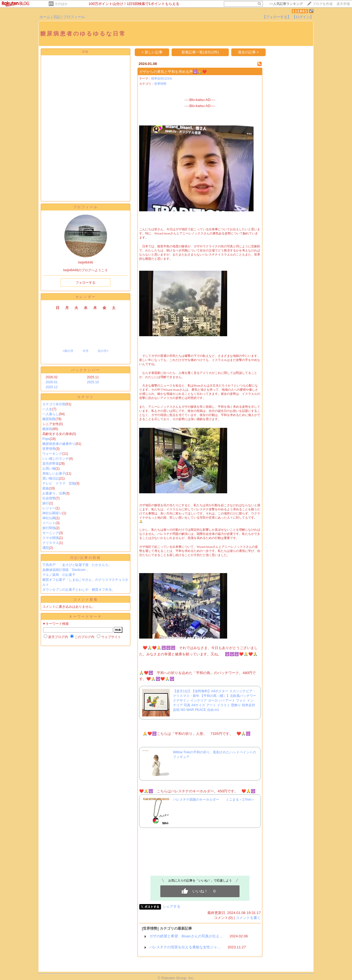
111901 (300, 11)
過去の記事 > (248, 52)
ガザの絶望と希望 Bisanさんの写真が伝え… (186, 936)
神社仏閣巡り (52, 513)
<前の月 (68, 351)
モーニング (51, 533)
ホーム (45, 17)
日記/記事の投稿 (85, 558)
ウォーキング (52, 454)
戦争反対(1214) (162, 78)
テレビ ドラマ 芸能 (59, 483)
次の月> (103, 351)
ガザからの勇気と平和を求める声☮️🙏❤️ (173, 72)
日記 (57, 17)
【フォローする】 (277, 17)
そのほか (61, 4)
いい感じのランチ (56, 459)
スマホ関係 (51, 538)
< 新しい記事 (152, 52)
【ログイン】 (303, 17)
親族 (46, 488)
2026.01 (52, 382)
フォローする (86, 283)
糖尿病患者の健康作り (59, 444)
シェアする (171, 906)
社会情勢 (49, 498)
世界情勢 (49, 449)
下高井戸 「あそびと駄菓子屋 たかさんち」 (77, 565)
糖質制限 (49, 419)
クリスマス (51, 543)
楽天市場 (343, 4)
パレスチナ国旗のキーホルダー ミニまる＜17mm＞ (215, 800)
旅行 (46, 503)
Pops (46, 439)
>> (286, 4)
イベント (49, 523)
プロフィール (74, 17)
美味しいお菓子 (54, 473)
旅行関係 (49, 528)
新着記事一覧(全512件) (200, 52)
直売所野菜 (51, 464)
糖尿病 (47, 429)
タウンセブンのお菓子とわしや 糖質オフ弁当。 (79, 590)
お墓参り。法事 (54, 493)
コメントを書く (248, 918)
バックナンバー (86, 370)
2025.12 (52, 387)
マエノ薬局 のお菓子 (59, 575)
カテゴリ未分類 (54, 404)
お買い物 (49, 469)
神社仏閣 (49, 518)
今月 (86, 351)
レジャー (49, 508)
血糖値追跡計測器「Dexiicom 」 (66, 570)
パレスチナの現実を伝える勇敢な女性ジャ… (185, 947)
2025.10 (93, 382)
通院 (46, 548)
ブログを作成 (323, 4)
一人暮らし (51, 414)
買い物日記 (51, 478)
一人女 (47, 409)
